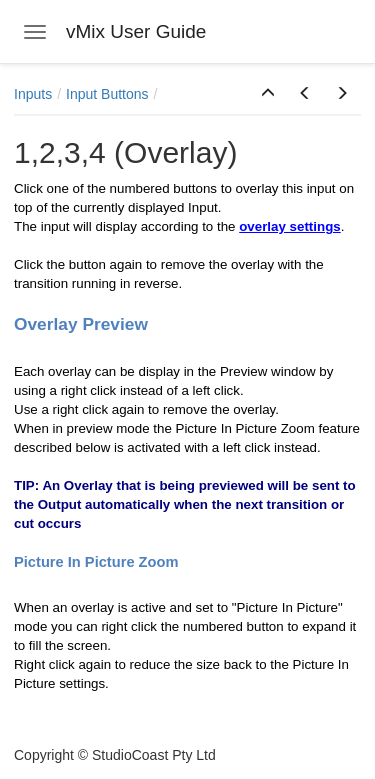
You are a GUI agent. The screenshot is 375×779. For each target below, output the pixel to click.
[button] (268, 94)
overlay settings (289, 226)
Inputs (33, 94)
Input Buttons (107, 94)
